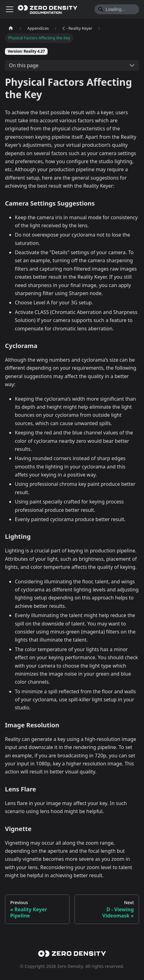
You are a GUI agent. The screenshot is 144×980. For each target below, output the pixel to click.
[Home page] (11, 28)
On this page (24, 65)
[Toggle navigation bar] (10, 9)
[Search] (117, 9)
